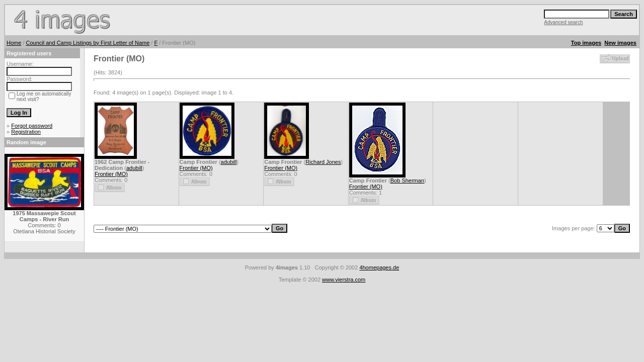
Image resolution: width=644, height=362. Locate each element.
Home (14, 43)
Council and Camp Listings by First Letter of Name (88, 43)
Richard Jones (323, 162)
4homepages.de (379, 267)
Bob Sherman (407, 180)
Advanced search (563, 22)
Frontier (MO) (111, 174)
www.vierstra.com (344, 280)
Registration (26, 132)
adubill (134, 168)
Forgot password (32, 126)
